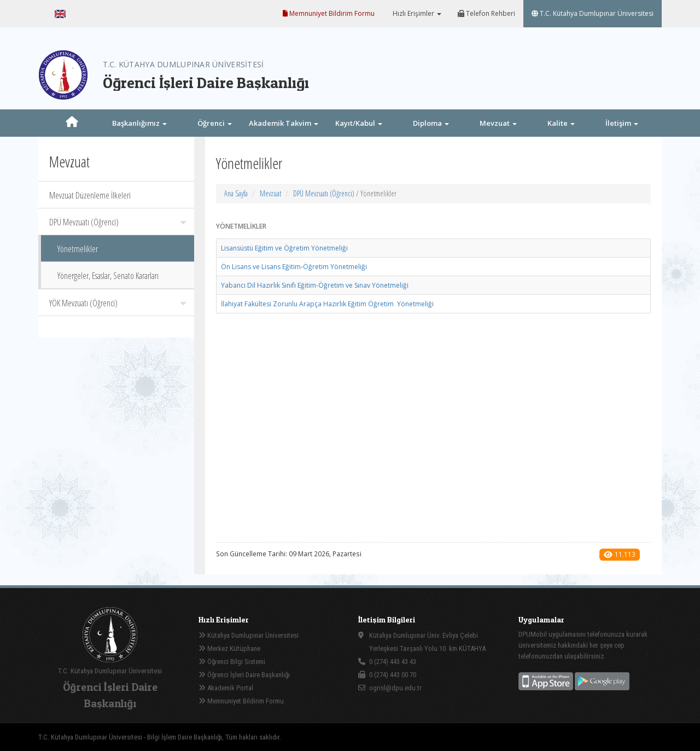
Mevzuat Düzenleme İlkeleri (90, 195)
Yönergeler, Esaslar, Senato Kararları (108, 276)
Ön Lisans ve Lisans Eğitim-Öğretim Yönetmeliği (294, 267)
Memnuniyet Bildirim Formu (329, 13)
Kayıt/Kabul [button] (359, 123)
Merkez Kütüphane (229, 648)
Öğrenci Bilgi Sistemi (232, 662)
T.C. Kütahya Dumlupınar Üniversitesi (593, 13)
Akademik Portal (226, 688)
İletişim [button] (622, 123)
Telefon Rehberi (486, 13)
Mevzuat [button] (498, 123)
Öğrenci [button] (215, 123)
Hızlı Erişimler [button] (416, 13)
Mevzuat (270, 193)
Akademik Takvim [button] (284, 123)
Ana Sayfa (236, 193)
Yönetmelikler (78, 249)
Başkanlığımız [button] (139, 123)
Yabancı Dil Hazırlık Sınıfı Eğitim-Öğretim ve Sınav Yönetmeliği (315, 285)
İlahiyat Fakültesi (327, 304)
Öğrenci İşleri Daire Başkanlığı (244, 675)
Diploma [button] (431, 123)
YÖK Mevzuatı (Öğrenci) (118, 303)
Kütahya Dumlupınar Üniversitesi (249, 635)
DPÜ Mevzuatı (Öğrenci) (118, 222)
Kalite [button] (561, 123)
